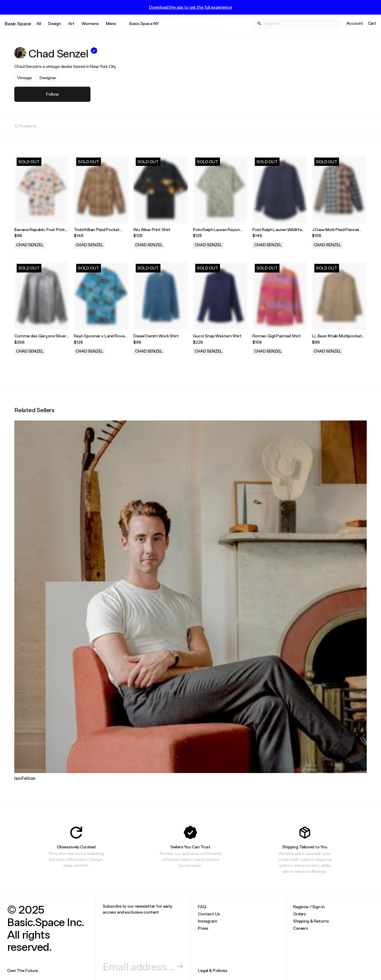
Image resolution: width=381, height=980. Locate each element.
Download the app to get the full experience (191, 7)
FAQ (202, 907)
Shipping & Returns (311, 921)
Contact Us (209, 914)
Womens (90, 23)
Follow (52, 94)
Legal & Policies (213, 970)
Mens (111, 23)
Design (55, 23)
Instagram (208, 921)
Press (203, 928)
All (39, 23)
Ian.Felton (25, 778)
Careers (301, 928)
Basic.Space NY (144, 23)
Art (71, 23)
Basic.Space (18, 23)
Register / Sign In (309, 907)
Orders (300, 914)
